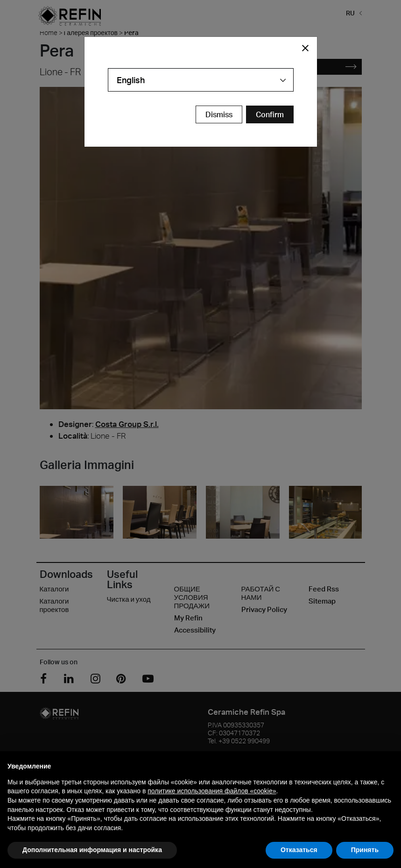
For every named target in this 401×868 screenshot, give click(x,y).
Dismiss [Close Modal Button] (219, 114)
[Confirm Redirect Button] (270, 114)
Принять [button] (365, 850)
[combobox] (201, 80)
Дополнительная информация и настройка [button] (92, 850)
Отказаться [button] (299, 850)
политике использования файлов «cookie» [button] (212, 791)
